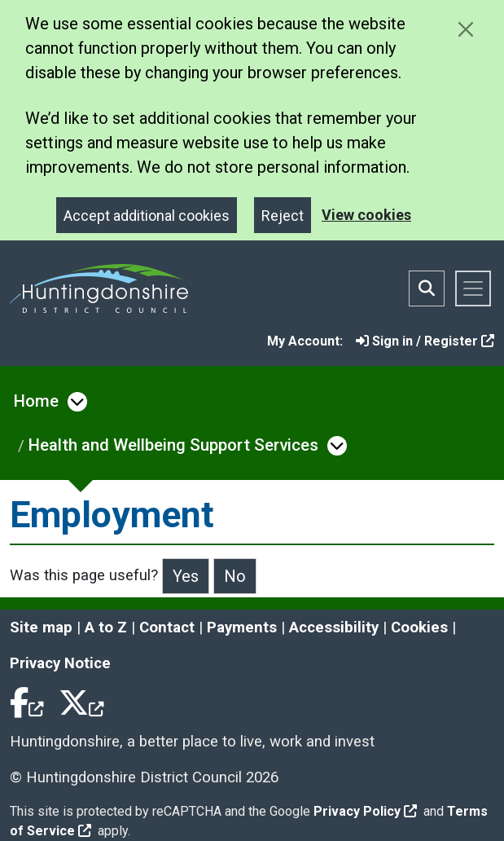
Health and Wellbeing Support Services (173, 445)
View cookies (366, 215)
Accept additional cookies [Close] (147, 216)
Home (36, 401)
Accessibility (334, 627)
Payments (242, 627)
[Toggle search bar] (427, 288)
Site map (41, 627)
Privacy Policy (365, 811)
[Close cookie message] (465, 29)
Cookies (419, 627)
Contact (167, 627)
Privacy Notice (60, 663)
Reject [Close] (283, 216)
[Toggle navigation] (473, 288)
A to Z (106, 627)
